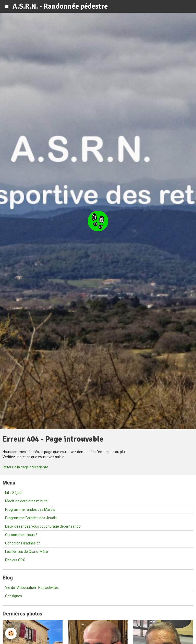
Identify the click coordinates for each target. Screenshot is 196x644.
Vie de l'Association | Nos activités (32, 588)
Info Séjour (14, 493)
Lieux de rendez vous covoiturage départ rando (43, 526)
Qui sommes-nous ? (21, 535)
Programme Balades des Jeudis (31, 518)
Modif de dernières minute (26, 501)
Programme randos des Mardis (30, 509)
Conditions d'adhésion (23, 543)
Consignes (14, 596)
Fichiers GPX (15, 560)
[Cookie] (11, 633)
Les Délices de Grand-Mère (27, 552)
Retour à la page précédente (25, 467)
